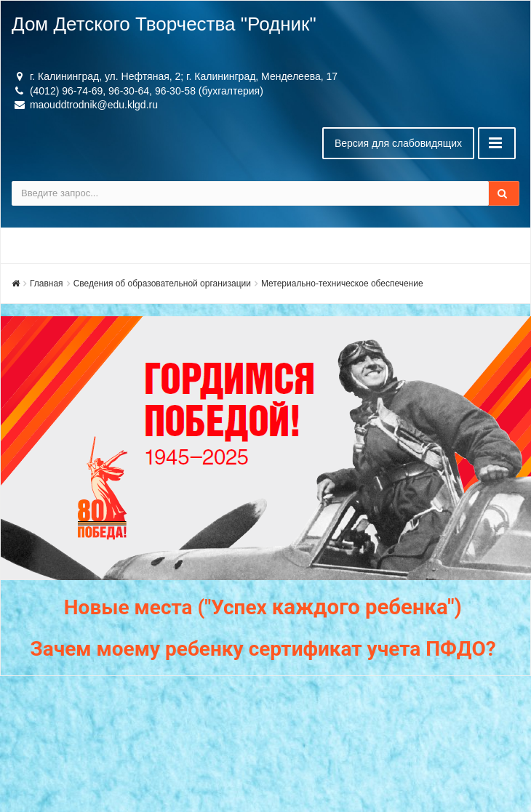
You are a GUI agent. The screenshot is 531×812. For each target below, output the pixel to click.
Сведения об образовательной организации (162, 284)
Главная (47, 284)
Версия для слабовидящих (398, 143)
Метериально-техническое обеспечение (342, 284)
